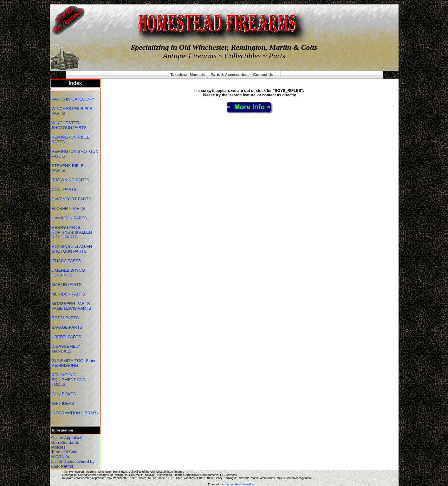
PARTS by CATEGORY (74, 99)
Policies (58, 447)
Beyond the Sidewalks (239, 484)
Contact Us (263, 75)
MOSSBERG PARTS (71, 304)
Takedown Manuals (188, 75)
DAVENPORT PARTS (71, 199)
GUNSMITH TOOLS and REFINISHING (74, 363)
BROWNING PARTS (71, 180)
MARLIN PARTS (67, 285)
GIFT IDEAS (64, 403)
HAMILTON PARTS (69, 218)
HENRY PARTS (67, 227)
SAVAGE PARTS (68, 327)
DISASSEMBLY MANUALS (66, 349)
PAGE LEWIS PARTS (72, 308)
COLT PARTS (64, 189)
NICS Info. (61, 457)
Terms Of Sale (64, 452)
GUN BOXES (65, 394)
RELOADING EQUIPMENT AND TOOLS (69, 380)
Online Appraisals (67, 438)
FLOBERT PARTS (68, 208)
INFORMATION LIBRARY (75, 413)
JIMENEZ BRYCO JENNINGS (68, 273)
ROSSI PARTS (65, 318)
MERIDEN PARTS (69, 294)
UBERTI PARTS (67, 337)
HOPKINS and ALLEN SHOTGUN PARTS (72, 249)
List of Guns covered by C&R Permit (73, 464)
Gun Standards (65, 442)
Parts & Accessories (229, 75)
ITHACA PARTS (67, 261)
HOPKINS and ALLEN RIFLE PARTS (72, 235)
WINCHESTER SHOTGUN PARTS (70, 125)
